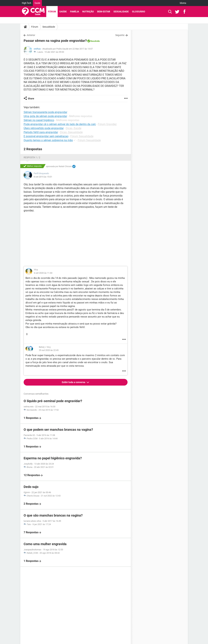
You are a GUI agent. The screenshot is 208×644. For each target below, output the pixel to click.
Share (31, 99)
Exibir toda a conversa (74, 382)
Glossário (139, 12)
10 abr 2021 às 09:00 (54, 52)
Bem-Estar (104, 12)
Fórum (52, 12)
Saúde (37, 3)
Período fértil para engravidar (41, 132)
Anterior (31, 35)
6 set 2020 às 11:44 (43, 273)
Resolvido (95, 41)
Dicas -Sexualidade (71, 132)
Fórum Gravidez (107, 124)
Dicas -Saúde (73, 128)
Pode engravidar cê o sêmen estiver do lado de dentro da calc (60, 124)
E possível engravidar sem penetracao (46, 136)
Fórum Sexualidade (82, 136)
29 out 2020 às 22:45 (49, 350)
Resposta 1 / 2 (32, 157)
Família (75, 12)
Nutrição (88, 12)
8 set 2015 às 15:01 (43, 177)
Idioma (183, 3)
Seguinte (120, 35)
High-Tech (27, 3)
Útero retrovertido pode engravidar (44, 128)
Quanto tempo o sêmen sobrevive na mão (48, 140)
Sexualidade (121, 12)
